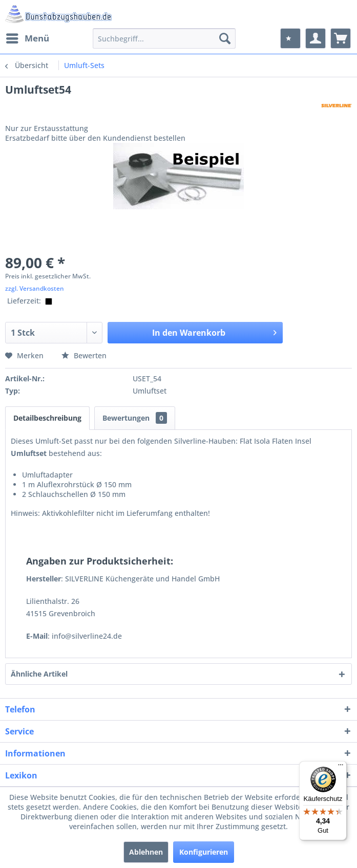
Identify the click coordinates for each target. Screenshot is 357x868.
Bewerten (84, 355)
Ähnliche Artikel (39, 674)
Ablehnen (146, 852)
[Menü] (341, 767)
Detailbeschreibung (47, 418)
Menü (28, 37)
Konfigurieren (204, 852)
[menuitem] (27, 38)
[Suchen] (225, 38)
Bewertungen (135, 418)
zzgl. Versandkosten (35, 288)
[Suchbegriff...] (164, 38)
